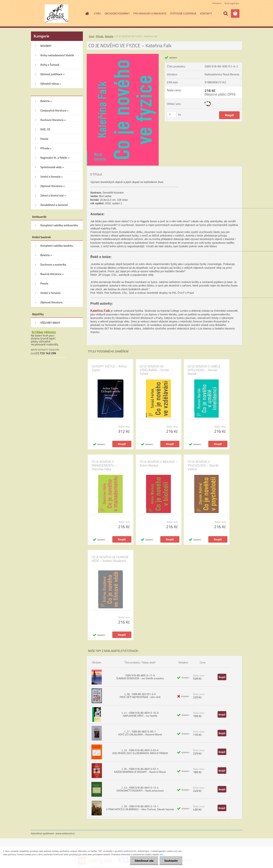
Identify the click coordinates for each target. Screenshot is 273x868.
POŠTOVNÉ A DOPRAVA (183, 13)
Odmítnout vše (144, 861)
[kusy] (172, 115)
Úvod (92, 36)
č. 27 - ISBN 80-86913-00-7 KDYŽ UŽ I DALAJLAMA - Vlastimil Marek (140, 733)
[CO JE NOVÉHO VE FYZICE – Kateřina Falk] (123, 55)
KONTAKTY (206, 13)
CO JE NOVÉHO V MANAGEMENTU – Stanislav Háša (104, 465)
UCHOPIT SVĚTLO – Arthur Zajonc (109, 368)
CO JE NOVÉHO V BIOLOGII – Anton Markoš (158, 464)
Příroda (100, 36)
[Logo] (56, 14)
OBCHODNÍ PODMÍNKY (117, 13)
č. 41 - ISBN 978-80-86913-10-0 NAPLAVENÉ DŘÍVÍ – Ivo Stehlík (140, 714)
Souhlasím (171, 861)
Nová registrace (232, 3)
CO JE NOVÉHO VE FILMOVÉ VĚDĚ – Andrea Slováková (110, 559)
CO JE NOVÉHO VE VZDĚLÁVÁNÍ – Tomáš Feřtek (154, 370)
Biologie (109, 36)
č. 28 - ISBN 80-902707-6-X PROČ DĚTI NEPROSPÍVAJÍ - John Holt (140, 695)
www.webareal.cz (65, 833)
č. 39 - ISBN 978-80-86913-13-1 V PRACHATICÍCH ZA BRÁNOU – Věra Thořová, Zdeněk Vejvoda (140, 808)
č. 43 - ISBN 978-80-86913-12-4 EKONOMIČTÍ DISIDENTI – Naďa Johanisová (140, 789)
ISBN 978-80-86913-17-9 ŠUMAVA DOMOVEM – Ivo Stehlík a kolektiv (140, 677)
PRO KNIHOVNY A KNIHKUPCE (150, 13)
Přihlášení (217, 3)
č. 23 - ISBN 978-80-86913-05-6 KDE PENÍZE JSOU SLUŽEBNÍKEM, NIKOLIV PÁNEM (140, 752)
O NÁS (97, 13)
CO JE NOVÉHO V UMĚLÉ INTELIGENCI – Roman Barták (204, 370)
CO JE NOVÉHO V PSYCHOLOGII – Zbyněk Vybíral (203, 465)
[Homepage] (87, 14)
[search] (226, 14)
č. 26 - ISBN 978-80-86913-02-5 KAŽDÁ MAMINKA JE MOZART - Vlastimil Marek (140, 770)
